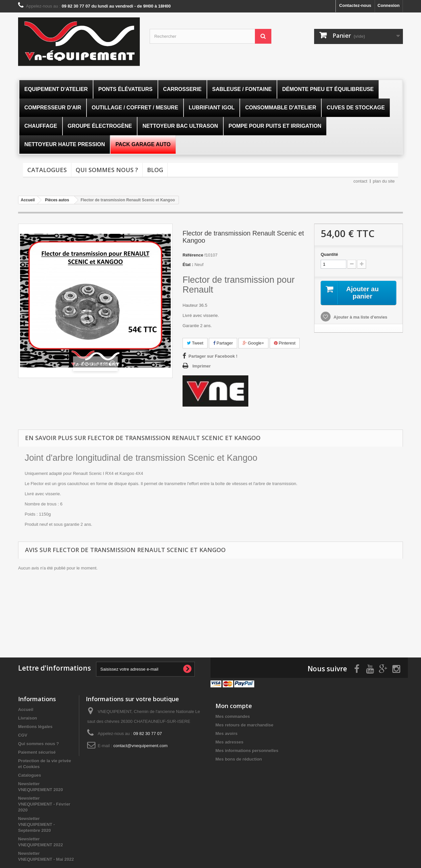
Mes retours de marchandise (244, 725)
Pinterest (285, 343)
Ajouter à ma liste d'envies (360, 317)
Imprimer (202, 366)
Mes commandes (233, 716)
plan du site (384, 181)
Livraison (28, 718)
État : (188, 265)
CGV (23, 735)
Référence (193, 255)
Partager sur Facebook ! (213, 356)
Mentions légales (35, 727)
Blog (155, 170)
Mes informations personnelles (247, 751)
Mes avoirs (226, 734)
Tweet (195, 343)
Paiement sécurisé (37, 752)
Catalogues (47, 170)
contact (360, 181)
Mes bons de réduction (239, 759)
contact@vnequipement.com (141, 746)
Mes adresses (229, 742)
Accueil (26, 710)
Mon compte (234, 706)
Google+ (253, 343)
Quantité (329, 254)
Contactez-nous (355, 5)
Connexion (389, 5)
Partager (223, 343)
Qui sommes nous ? (107, 170)
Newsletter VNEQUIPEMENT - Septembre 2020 (37, 824)
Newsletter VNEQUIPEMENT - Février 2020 (44, 804)
